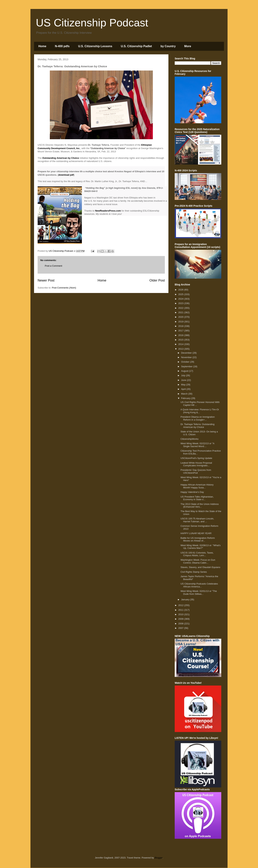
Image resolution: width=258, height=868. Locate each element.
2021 (181, 312)
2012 (181, 605)
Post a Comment (53, 266)
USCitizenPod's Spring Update (196, 458)
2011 (181, 610)
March (185, 394)
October (186, 362)
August (185, 371)
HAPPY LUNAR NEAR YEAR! (196, 533)
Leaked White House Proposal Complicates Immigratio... (196, 464)
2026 (181, 290)
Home (42, 46)
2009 (181, 619)
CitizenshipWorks (189, 439)
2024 (181, 299)
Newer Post (46, 280)
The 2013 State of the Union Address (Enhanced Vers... (200, 505)
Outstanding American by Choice (61, 158)
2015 (181, 340)
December (187, 353)
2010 (181, 614)
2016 (181, 335)
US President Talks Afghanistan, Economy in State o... (197, 498)
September (187, 366)
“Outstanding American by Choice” (108, 148)
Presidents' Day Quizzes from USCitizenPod (196, 471)
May (184, 385)
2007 (181, 628)
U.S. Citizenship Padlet (136, 46)
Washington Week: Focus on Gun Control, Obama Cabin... (198, 561)
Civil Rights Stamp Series (194, 572)
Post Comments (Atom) (64, 288)
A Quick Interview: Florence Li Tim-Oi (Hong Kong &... (200, 411)
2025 (181, 294)
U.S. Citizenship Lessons (95, 46)
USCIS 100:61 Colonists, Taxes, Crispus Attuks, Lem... (197, 554)
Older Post (157, 280)
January (186, 600)
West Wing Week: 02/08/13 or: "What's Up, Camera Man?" (200, 547)
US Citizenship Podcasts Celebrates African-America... (199, 585)
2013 (181, 349)
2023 (181, 303)
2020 (181, 317)
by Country (168, 46)
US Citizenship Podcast (92, 23)
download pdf (66, 175)
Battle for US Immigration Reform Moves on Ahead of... (198, 539)
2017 (181, 331)
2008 (181, 624)
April (184, 389)
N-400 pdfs (62, 46)
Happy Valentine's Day (192, 492)
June (184, 380)
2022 (181, 308)
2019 (181, 322)
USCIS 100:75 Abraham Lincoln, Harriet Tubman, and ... (197, 520)
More (188, 46)
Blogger (159, 858)
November (187, 357)
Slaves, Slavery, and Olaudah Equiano (200, 567)
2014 (181, 344)
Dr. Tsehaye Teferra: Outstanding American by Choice (197, 426)
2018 (181, 326)
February (186, 398)
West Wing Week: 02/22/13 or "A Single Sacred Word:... (197, 445)
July (184, 375)
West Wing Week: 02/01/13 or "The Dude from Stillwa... (199, 593)
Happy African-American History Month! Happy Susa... (197, 486)
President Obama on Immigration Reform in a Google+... (198, 418)
